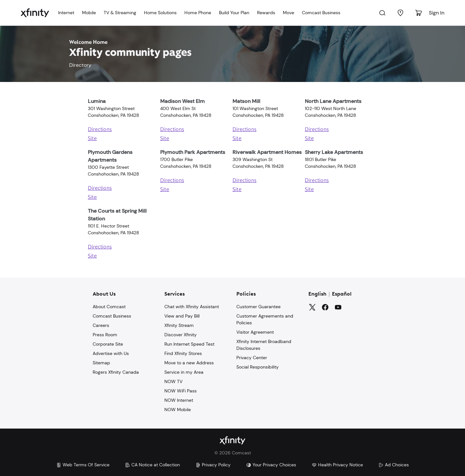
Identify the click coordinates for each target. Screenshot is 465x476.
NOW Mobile (178, 410)
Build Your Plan (234, 13)
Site (92, 139)
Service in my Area (184, 372)
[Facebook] (325, 307)
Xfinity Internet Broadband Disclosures (264, 345)
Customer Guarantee (258, 307)
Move (289, 13)
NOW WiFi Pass (181, 391)
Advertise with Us (111, 353)
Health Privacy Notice (337, 465)
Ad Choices (394, 465)
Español (342, 294)
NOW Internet (179, 400)
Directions (100, 130)
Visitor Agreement (255, 332)
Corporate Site (108, 344)
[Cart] (418, 13)
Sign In (437, 13)
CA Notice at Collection (152, 465)
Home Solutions (160, 13)
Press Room (105, 335)
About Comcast (109, 307)
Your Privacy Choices (271, 465)
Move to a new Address (189, 363)
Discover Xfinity (181, 335)
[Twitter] (312, 307)
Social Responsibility (258, 367)
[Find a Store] (400, 13)
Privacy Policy (213, 465)
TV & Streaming (120, 13)
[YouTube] (338, 307)
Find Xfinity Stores (183, 353)
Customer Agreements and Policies (265, 319)
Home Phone (198, 13)
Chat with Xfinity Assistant (192, 307)
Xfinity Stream (179, 325)
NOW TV (173, 381)
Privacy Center (252, 358)
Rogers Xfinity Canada (116, 372)
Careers (101, 325)
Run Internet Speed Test (189, 344)
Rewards (266, 13)
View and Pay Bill (182, 316)
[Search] (382, 13)
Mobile (89, 13)
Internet (66, 13)
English (317, 294)
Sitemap (101, 363)
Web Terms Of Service (83, 465)
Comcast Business (321, 13)
